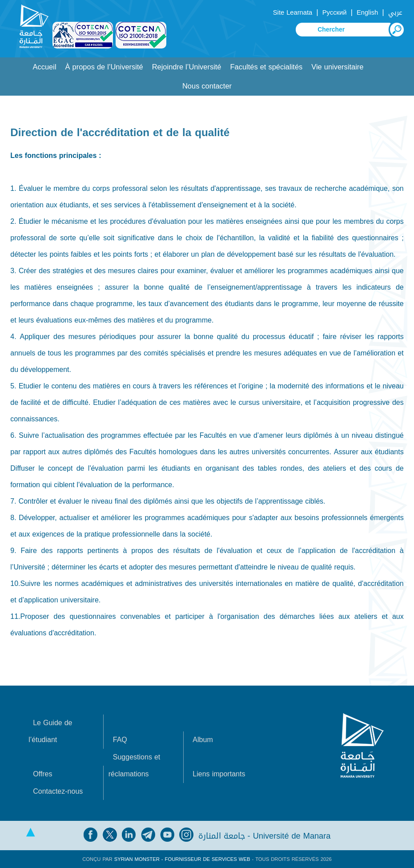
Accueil (45, 67)
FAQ (120, 740)
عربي (395, 12)
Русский (335, 12)
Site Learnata (293, 12)
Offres (42, 774)
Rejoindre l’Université (187, 67)
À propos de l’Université (104, 67)
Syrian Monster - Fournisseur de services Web (182, 859)
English (367, 12)
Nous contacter (207, 86)
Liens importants (219, 774)
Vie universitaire (337, 67)
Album (203, 740)
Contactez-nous (58, 791)
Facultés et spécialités (267, 67)
